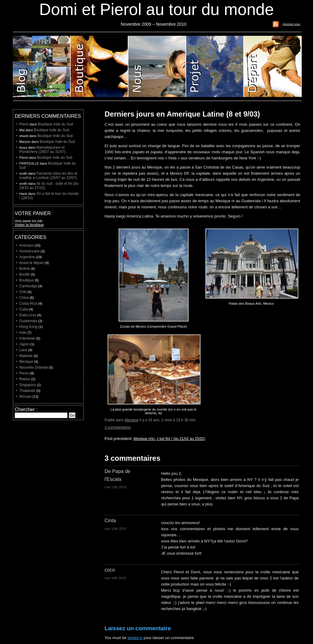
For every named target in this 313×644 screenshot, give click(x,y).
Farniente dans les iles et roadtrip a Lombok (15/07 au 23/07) (48, 176)
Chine (24, 298)
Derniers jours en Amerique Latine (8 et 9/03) (182, 114)
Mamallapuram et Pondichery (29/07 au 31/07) (42, 150)
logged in (135, 638)
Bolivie (25, 269)
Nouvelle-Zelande (34, 367)
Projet (215, 66)
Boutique (99, 66)
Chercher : (26, 409)
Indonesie (27, 338)
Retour (25, 379)
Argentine (27, 257)
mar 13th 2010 (115, 487)
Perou (24, 373)
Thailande (27, 391)
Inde (23, 333)
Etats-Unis (28, 315)
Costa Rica (28, 303)
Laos (23, 350)
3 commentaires (118, 427)
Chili (23, 292)
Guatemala (28, 321)
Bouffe (24, 274)
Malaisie (26, 356)
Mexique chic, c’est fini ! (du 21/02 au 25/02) (169, 439)
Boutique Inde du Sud (55, 124)
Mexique (132, 420)
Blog (42, 66)
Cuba (24, 309)
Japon (24, 344)
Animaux (26, 245)
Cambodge (28, 286)
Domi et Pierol (157, 66)
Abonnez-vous (291, 24)
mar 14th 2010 (115, 529)
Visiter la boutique (29, 225)
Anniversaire (29, 251)
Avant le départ (32, 263)
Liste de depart (273, 66)
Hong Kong (28, 327)
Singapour (28, 385)
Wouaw (25, 396)
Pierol (24, 124)
